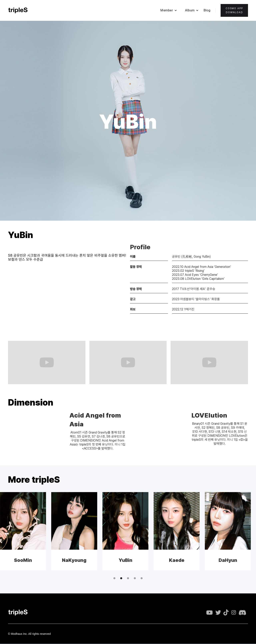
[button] (169, 10)
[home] (18, 10)
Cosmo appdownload (234, 10)
